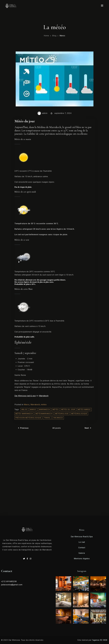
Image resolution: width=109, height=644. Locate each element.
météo (44, 405)
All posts (57, 428)
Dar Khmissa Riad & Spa (82, 537)
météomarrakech (44, 414)
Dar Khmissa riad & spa (25, 396)
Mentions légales (82, 559)
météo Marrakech (24, 414)
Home (46, 36)
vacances (58, 418)
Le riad (82, 542)
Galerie (82, 553)
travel (47, 418)
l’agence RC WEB (100, 640)
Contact (82, 548)
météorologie (62, 414)
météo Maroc (84, 410)
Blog (54, 36)
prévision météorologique (28, 418)
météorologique (79, 414)
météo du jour (68, 410)
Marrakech (44, 396)
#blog (24, 410)
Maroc (62, 36)
